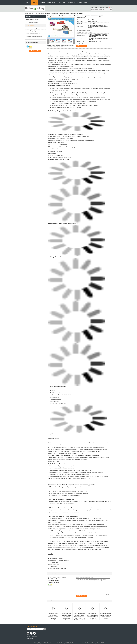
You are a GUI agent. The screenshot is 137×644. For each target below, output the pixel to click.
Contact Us (71, 3)
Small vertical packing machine (33, 31)
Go (111, 9)
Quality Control (61, 3)
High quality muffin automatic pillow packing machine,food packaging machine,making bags (53, 617)
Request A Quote (82, 3)
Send (45, 629)
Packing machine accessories (33, 34)
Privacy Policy (38, 643)
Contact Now (83, 46)
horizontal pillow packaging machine (34, 28)
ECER (102, 643)
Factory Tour (51, 3)
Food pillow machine (39, 14)
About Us (42, 3)
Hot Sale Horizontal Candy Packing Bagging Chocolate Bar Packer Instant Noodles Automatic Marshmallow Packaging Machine (93, 618)
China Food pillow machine (50, 643)
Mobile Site (30, 638)
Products (35, 3)
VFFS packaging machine (32, 22)
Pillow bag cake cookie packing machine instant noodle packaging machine (106, 616)
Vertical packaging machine (32, 19)
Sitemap (34, 636)
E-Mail (29, 636)
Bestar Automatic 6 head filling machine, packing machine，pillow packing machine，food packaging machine (66, 618)
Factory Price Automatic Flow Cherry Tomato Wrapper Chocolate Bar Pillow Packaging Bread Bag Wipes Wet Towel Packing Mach (79, 618)
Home (28, 3)
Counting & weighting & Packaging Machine (34, 37)
